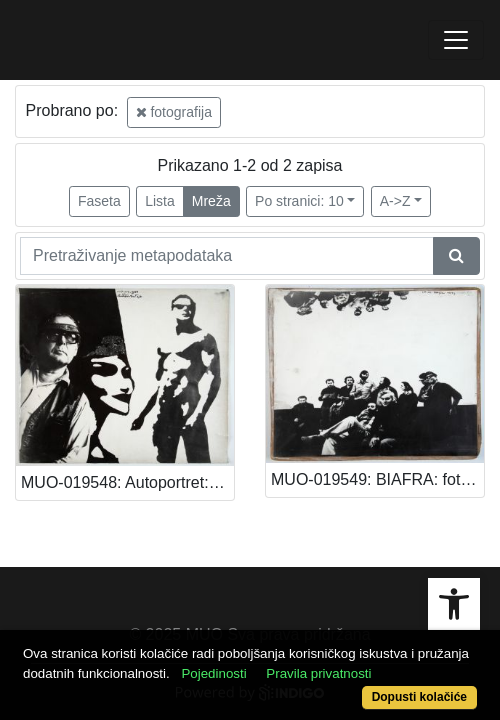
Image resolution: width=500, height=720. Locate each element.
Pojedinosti (213, 673)
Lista (160, 201)
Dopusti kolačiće (419, 697)
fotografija (174, 112)
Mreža (211, 201)
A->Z (395, 201)
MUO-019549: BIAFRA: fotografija (377, 479)
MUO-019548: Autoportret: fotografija (127, 482)
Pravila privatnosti (318, 673)
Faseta (99, 201)
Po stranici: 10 (299, 201)
